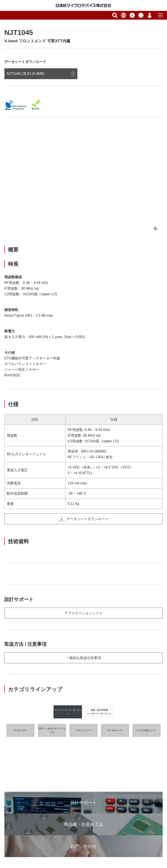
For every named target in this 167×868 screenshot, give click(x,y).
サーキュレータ (115, 730)
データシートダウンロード (84, 519)
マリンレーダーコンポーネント (68, 712)
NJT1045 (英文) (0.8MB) (26, 74)
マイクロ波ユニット (147, 730)
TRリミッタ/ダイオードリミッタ (52, 730)
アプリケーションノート (83, 613)
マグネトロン (20, 730)
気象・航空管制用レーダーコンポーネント (99, 712)
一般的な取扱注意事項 (83, 658)
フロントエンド (83, 730)
